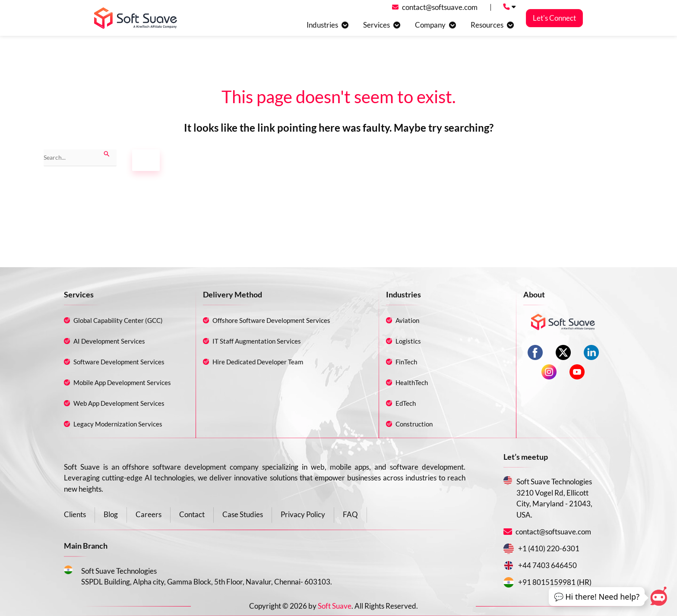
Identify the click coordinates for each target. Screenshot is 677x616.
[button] (597, 597)
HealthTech (412, 382)
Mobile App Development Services (122, 382)
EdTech (406, 403)
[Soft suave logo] (136, 18)
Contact (192, 514)
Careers (149, 514)
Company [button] (430, 25)
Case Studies (243, 514)
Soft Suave (335, 606)
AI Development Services (109, 341)
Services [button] (376, 25)
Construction (414, 424)
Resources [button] (487, 25)
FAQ (350, 514)
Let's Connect (554, 18)
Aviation (407, 320)
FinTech (406, 362)
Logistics (408, 341)
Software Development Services (119, 362)
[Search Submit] (107, 153)
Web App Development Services (119, 403)
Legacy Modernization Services (118, 424)
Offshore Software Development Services (271, 320)
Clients (75, 514)
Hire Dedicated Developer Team (258, 362)
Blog (111, 514)
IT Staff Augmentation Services (257, 341)
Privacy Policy (303, 514)
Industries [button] (322, 25)
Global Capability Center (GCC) (118, 320)
